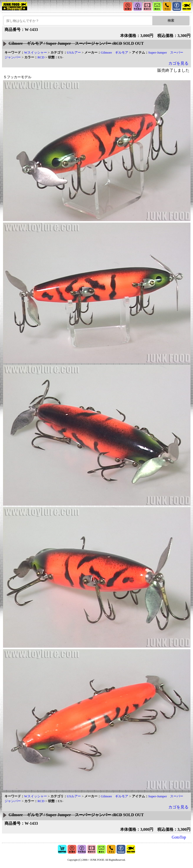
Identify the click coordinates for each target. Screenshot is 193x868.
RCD (41, 57)
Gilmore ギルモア (114, 52)
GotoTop (179, 837)
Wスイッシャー (36, 52)
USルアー (74, 52)
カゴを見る (178, 63)
